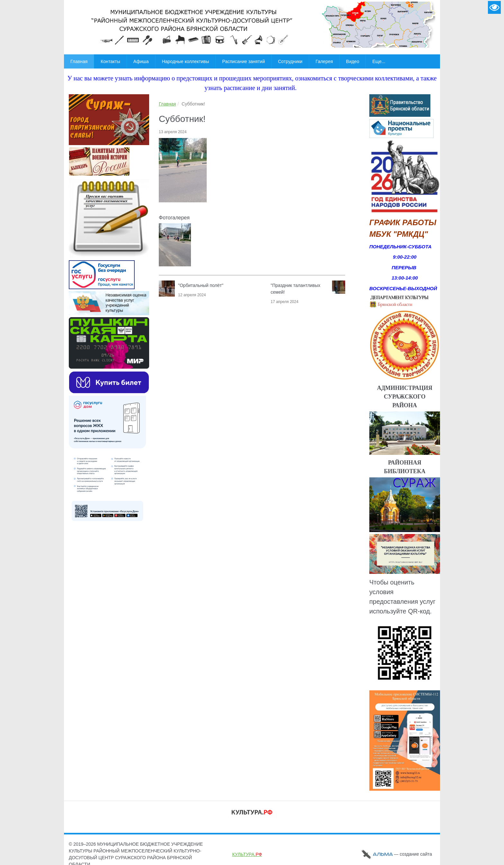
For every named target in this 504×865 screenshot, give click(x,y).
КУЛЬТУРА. (247, 854)
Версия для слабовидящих (494, 7)
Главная (167, 104)
